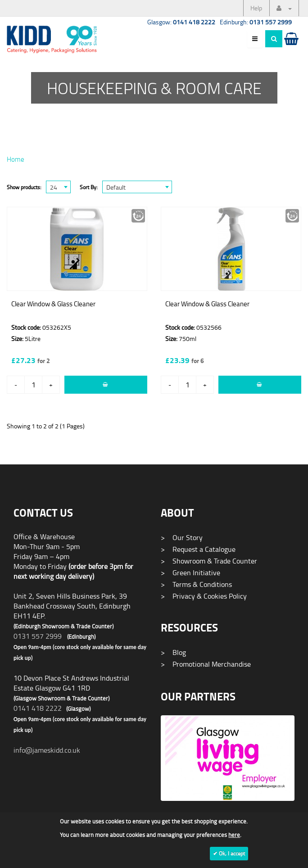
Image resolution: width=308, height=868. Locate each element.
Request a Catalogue (198, 549)
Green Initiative (190, 573)
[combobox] (58, 187)
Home (16, 159)
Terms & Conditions (196, 584)
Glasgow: (181, 22)
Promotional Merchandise (206, 664)
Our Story (182, 537)
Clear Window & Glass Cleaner (53, 304)
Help (256, 8)
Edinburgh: (256, 22)
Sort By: (89, 187)
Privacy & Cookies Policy (204, 596)
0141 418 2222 (38, 708)
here (234, 835)
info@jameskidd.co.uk (47, 750)
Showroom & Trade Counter (209, 561)
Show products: (24, 187)
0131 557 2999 (38, 636)
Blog (173, 652)
